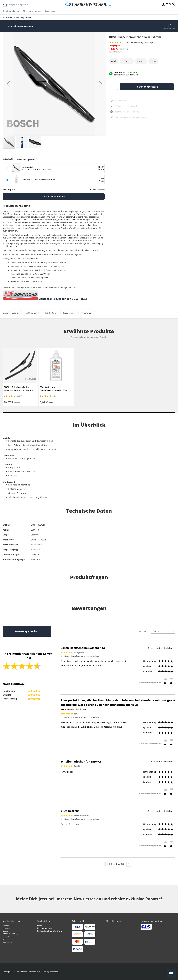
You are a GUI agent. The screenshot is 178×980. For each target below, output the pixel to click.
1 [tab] (89, 412)
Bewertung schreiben (27, 631)
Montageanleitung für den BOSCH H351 (63, 299)
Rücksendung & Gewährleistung (50, 931)
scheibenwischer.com (13, 228)
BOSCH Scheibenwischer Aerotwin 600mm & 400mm (18, 389)
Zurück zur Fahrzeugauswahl (19, 17)
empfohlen (142, 631)
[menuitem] (12, 11)
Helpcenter (23, 4)
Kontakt (40, 925)
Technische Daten (49, 313)
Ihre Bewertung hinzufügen (142, 42)
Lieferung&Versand (45, 928)
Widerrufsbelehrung (11, 934)
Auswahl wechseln (169, 28)
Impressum (7, 942)
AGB (4, 939)
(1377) (20, 396)
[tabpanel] (20, 377)
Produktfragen (69, 313)
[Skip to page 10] (119, 864)
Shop (5, 4)
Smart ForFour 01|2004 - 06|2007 (38, 225)
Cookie (5, 931)
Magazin (13, 4)
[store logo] (89, 5)
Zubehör (15, 313)
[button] (8, 84)
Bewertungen (87, 313)
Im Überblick (31, 313)
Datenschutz (8, 936)
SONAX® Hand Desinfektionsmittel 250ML (54, 389)
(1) (55, 396)
